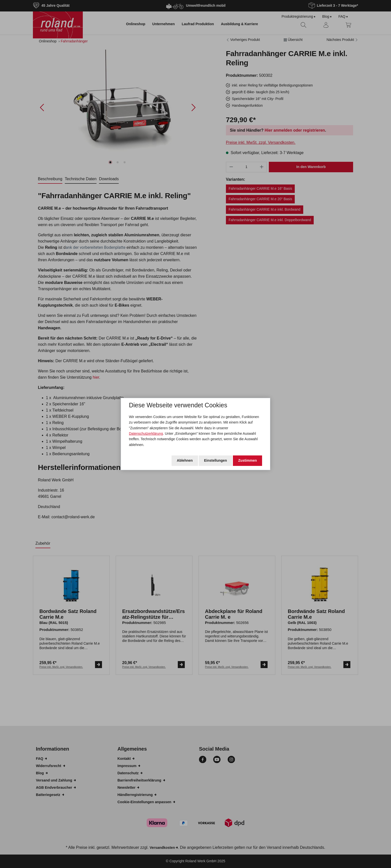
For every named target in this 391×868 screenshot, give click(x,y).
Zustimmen (247, 460)
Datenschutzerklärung (146, 434)
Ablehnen (185, 460)
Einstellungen (215, 460)
